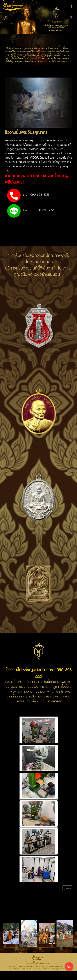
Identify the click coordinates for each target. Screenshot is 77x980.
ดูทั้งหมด (67, 888)
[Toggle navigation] (72, 7)
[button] (6, 17)
